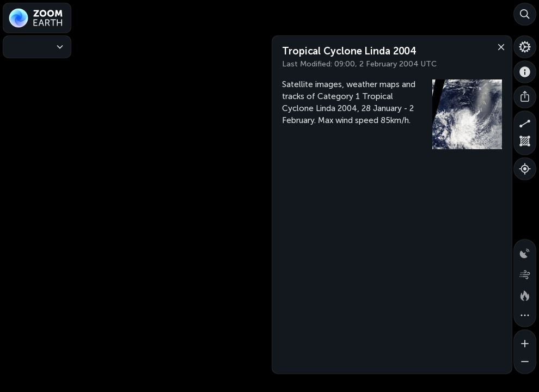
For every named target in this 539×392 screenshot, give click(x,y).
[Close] (499, 46)
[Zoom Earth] (37, 18)
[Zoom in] (525, 341)
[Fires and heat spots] (525, 294)
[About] (525, 72)
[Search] (525, 14)
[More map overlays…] (525, 316)
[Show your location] (525, 169)
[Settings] (525, 47)
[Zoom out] (525, 363)
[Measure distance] (525, 122)
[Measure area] (525, 144)
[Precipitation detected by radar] (525, 250)
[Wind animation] (525, 272)
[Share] (525, 97)
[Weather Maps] (37, 47)
